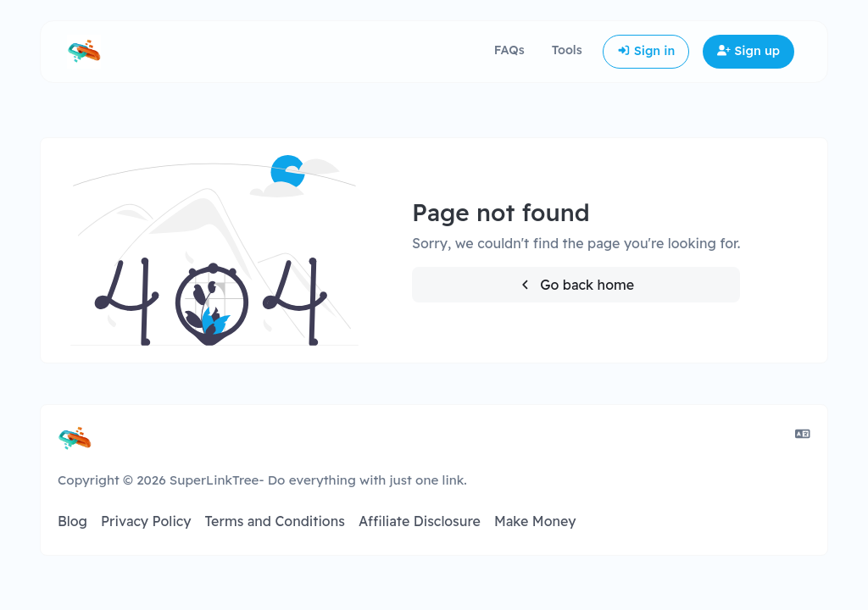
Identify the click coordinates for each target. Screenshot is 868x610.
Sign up (748, 51)
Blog (72, 521)
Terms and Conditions (274, 521)
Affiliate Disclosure (420, 521)
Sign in (646, 51)
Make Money (535, 521)
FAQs (509, 50)
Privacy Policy (146, 521)
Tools (567, 50)
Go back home (576, 285)
